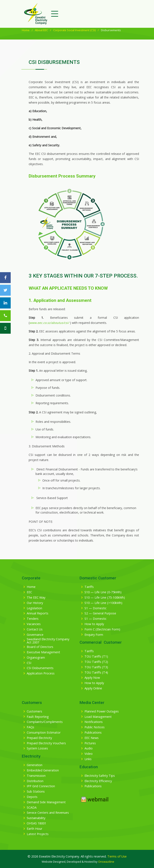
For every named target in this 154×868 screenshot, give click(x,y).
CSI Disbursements (40, 668)
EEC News (92, 738)
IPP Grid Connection (41, 786)
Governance (35, 635)
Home (26, 30)
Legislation (34, 608)
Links (88, 759)
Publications (93, 733)
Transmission (36, 776)
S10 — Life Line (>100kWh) (103, 603)
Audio (89, 748)
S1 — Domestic (96, 608)
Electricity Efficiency (98, 781)
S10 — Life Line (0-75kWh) (103, 592)
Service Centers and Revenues (48, 813)
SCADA (32, 808)
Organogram (36, 658)
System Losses (37, 748)
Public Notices (95, 727)
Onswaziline (106, 862)
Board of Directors (40, 647)
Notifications (94, 722)
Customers (34, 711)
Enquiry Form (94, 635)
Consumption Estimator (44, 733)
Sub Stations (36, 792)
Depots (32, 797)
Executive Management (43, 652)
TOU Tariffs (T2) (96, 662)
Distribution (35, 781)
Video (89, 754)
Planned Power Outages (102, 711)
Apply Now (92, 678)
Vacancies (34, 624)
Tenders (33, 619)
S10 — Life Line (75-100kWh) (105, 598)
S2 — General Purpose (100, 613)
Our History (35, 603)
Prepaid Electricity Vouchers (46, 743)
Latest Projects (38, 834)
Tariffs (89, 587)
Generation (35, 765)
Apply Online (93, 688)
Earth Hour (34, 829)
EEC (29, 592)
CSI (29, 663)
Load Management (98, 717)
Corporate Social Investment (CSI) (74, 30)
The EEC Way (36, 598)
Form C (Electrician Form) (102, 629)
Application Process (41, 673)
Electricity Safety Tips (100, 776)
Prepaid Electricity (39, 738)
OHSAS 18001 (36, 823)
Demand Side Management (46, 802)
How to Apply (94, 624)
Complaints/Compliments (45, 722)
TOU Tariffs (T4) (96, 673)
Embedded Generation (43, 770)
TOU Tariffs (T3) (96, 667)
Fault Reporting (38, 717)
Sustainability (36, 818)
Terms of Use (117, 856)
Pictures (90, 743)
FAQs (30, 727)
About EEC (41, 30)
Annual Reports (38, 613)
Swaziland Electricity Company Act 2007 (48, 641)
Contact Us (35, 629)
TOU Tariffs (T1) (96, 657)
